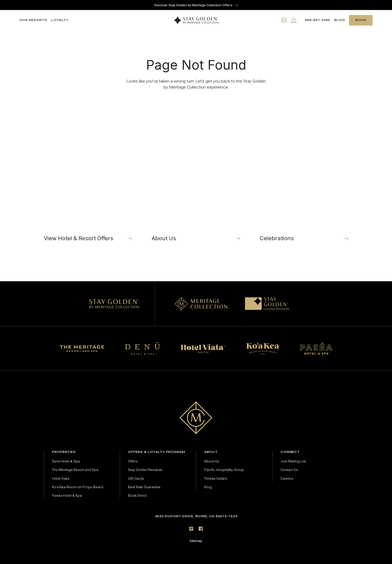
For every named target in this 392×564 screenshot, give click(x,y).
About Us (212, 461)
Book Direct (137, 496)
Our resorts (33, 20)
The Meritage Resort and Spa (75, 470)
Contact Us (289, 470)
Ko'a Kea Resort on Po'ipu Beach (78, 487)
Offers (133, 461)
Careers (287, 479)
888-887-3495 (317, 20)
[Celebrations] (304, 177)
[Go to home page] (196, 418)
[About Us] (196, 177)
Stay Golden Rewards (145, 470)
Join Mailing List (293, 461)
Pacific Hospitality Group (224, 470)
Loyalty (60, 20)
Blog (340, 20)
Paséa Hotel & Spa (67, 496)
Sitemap (196, 541)
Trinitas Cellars (216, 479)
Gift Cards (136, 479)
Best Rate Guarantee (144, 487)
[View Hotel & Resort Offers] (88, 177)
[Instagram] (191, 529)
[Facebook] (201, 529)
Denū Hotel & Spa (66, 461)
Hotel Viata (61, 479)
